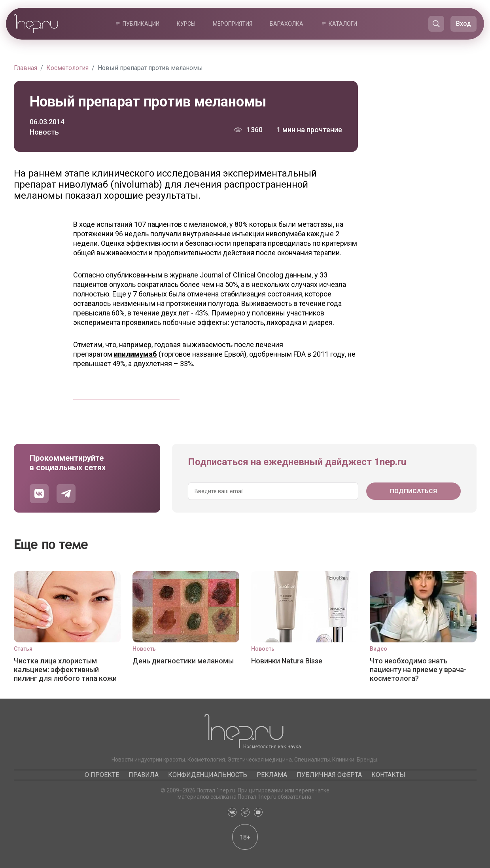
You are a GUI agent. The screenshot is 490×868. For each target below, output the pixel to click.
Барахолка (287, 24)
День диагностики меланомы (183, 661)
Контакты (388, 775)
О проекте (102, 775)
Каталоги (343, 24)
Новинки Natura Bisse (287, 661)
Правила (144, 775)
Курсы (186, 24)
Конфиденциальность (208, 775)
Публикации (141, 24)
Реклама (272, 775)
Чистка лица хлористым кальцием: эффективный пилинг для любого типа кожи (65, 670)
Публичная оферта (329, 775)
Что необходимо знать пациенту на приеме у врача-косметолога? (418, 670)
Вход (464, 24)
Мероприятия (233, 24)
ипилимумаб (135, 354)
